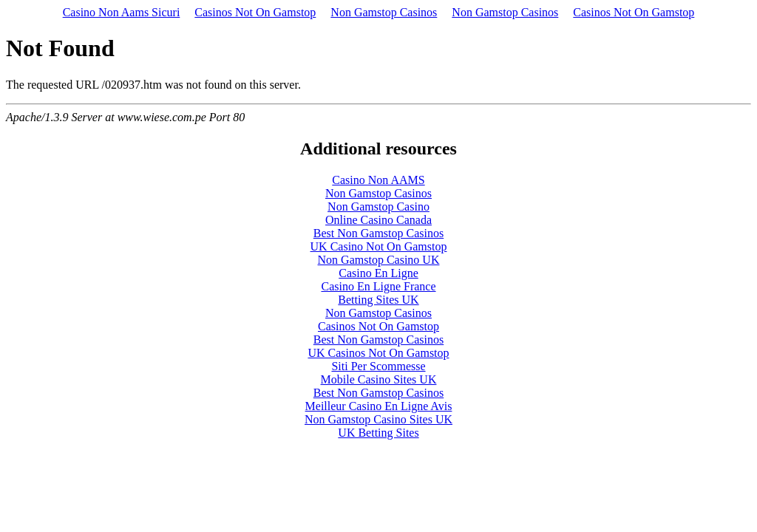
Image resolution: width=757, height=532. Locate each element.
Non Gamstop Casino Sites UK (378, 419)
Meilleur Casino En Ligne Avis (379, 406)
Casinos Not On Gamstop (255, 12)
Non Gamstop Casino (378, 207)
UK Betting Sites (378, 433)
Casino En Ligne (378, 273)
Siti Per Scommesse (378, 366)
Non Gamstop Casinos (384, 12)
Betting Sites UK (378, 300)
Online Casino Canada (378, 220)
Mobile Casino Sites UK (379, 379)
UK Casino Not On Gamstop (379, 246)
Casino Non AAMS (378, 180)
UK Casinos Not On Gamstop (378, 353)
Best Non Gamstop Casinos (378, 233)
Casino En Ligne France (378, 286)
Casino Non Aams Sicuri (122, 12)
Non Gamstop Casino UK (379, 260)
